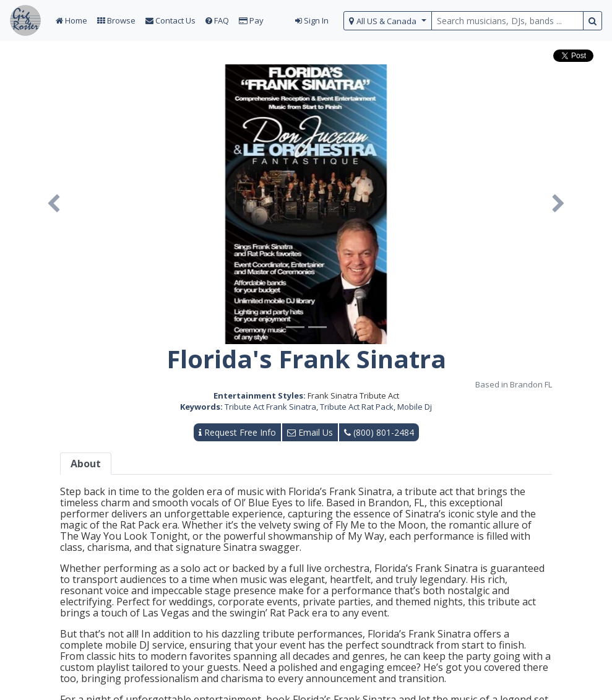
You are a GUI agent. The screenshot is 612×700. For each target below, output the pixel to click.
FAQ (217, 20)
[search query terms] (507, 21)
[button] (54, 204)
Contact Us (170, 20)
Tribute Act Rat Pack (357, 407)
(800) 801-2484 (379, 432)
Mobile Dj (415, 407)
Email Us (310, 432)
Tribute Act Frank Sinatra (270, 407)
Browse (116, 20)
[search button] (593, 21)
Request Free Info (237, 432)
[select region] (388, 21)
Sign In (312, 20)
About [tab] (86, 464)
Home (71, 20)
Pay (251, 20)
